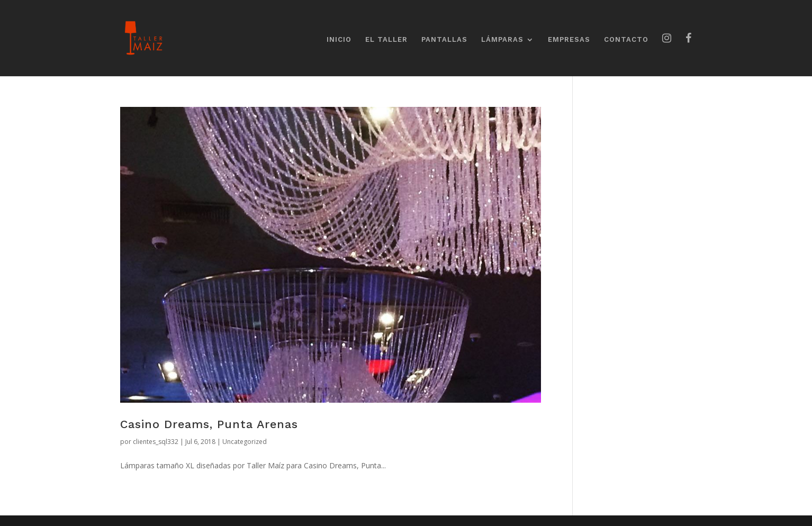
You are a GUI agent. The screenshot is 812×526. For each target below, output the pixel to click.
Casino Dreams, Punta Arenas (209, 424)
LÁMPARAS (502, 40)
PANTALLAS (444, 40)
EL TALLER (386, 40)
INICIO (339, 40)
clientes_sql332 (156, 442)
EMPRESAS (569, 40)
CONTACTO (626, 40)
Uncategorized (245, 442)
